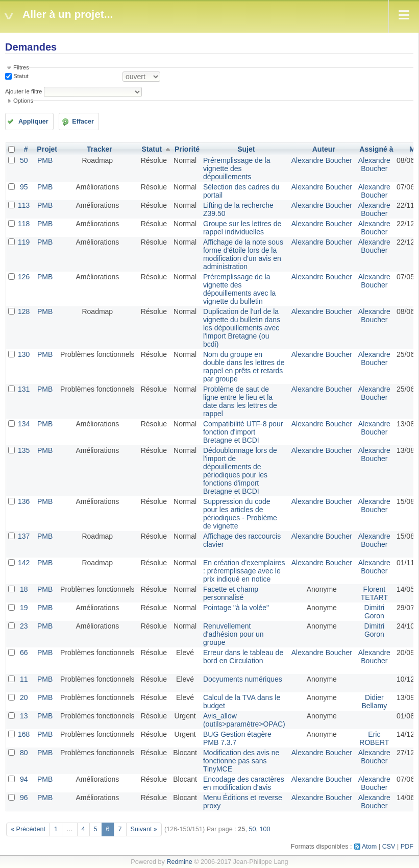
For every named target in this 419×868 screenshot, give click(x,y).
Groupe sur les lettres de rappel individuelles (242, 228)
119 (24, 242)
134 (24, 424)
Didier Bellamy (374, 702)
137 (24, 536)
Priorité (187, 149)
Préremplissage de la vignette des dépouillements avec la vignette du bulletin (239, 289)
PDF (407, 847)
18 (24, 589)
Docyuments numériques (243, 679)
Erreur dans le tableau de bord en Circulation (243, 657)
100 (265, 829)
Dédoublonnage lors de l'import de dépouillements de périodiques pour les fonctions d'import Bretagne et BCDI (240, 471)
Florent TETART (374, 593)
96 (24, 798)
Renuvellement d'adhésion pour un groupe (233, 634)
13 (24, 716)
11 (24, 679)
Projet (47, 149)
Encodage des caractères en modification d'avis (244, 783)
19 (24, 608)
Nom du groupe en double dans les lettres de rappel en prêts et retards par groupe (244, 367)
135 (24, 450)
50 (24, 160)
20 (24, 697)
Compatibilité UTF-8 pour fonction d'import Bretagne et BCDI (243, 432)
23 (24, 626)
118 (24, 224)
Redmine (179, 862)
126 (24, 277)
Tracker (100, 149)
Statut (20, 76)
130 (24, 354)
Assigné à (376, 149)
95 (24, 187)
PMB (45, 160)
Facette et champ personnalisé (231, 593)
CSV (389, 847)
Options (23, 101)
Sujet (246, 149)
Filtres (21, 67)
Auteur (324, 149)
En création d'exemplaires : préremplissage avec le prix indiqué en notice (244, 571)
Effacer (83, 122)
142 (24, 563)
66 (24, 653)
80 (24, 753)
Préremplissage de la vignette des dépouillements (237, 168)
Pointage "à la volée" (236, 608)
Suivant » (144, 829)
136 (24, 501)
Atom (369, 847)
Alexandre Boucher (322, 160)
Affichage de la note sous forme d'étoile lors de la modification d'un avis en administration (243, 254)
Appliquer (33, 122)
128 (24, 311)
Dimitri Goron (375, 612)
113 (24, 205)
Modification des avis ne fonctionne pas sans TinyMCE (241, 761)
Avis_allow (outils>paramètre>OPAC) (244, 720)
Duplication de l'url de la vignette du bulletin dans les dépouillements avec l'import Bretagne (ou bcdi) (242, 328)
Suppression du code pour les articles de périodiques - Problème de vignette (240, 514)
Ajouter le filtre (23, 91)
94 (24, 779)
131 (24, 389)
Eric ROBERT (374, 738)
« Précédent (28, 829)
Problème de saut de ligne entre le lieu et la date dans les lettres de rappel (240, 401)
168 (24, 734)
